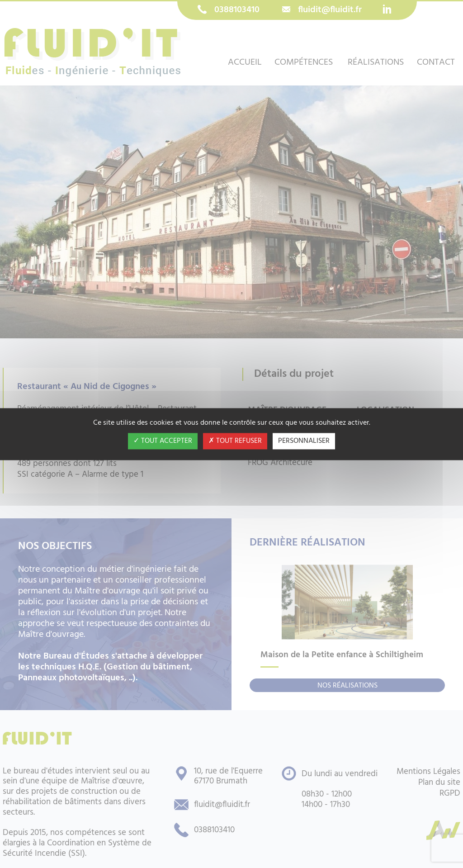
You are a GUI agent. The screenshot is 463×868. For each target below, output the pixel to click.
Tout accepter (163, 441)
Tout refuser (235, 441)
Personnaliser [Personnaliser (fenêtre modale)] (304, 441)
